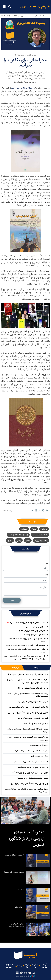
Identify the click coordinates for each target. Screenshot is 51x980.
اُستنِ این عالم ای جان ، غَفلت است (35, 723)
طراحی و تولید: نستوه (25, 976)
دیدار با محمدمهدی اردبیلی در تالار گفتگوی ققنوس (27, 838)
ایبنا (35, 9)
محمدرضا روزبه (41, 540)
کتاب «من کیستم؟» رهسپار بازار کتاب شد (33, 718)
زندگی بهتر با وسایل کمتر (39, 756)
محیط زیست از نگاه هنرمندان (13, 872)
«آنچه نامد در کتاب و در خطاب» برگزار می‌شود (32, 751)
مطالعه (24, 529)
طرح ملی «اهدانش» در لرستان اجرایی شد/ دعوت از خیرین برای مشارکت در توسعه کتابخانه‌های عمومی (24, 657)
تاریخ (10, 540)
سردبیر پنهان (19, 907)
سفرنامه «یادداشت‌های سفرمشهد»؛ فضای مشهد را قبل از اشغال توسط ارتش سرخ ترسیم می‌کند (28, 681)
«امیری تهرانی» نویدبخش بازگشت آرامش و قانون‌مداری (28, 713)
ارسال (12, 600)
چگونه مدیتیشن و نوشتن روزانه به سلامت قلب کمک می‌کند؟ (27, 640)
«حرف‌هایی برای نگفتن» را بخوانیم (26, 63)
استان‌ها (36, 16)
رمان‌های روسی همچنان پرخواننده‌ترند (32, 631)
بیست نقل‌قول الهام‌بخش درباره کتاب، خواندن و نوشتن (26, 645)
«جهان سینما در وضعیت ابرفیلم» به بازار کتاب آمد (30, 773)
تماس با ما (35, 966)
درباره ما (27, 966)
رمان (19, 540)
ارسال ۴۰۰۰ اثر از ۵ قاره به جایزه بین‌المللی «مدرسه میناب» (27, 674)
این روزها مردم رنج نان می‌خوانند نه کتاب (33, 767)
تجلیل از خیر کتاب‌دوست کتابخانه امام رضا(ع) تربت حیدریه (27, 651)
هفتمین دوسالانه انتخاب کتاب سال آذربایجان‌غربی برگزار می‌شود (28, 730)
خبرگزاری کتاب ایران (25, 88)
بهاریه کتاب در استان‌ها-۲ (26, 55)
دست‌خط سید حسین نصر (39, 745)
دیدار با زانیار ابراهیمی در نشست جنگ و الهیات (15, 925)
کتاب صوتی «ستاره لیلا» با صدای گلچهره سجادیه (31, 762)
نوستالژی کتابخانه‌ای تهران (14, 855)
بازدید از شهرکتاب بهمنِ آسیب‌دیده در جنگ (33, 688)
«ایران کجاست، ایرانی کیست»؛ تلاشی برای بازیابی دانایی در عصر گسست (27, 739)
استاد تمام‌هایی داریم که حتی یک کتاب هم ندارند (28, 623)
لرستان (44, 529)
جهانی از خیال (19, 889)
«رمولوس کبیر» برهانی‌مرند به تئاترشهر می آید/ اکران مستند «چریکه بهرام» (27, 790)
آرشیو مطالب (45, 966)
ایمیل (46, 575)
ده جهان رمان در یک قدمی (36, 627)
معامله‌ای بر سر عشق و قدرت (35, 634)
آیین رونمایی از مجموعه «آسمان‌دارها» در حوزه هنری (29, 784)
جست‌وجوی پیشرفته (9, 966)
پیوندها (20, 966)
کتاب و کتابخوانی (40, 535)
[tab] (37, 668)
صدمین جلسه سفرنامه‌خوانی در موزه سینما (33, 778)
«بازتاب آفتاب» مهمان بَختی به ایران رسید (33, 702)
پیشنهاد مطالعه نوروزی (18, 535)
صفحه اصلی (46, 16)
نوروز (34, 529)
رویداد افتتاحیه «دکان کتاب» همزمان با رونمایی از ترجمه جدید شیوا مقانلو (28, 695)
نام (47, 563)
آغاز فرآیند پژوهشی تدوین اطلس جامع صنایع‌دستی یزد (28, 707)
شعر (28, 540)
